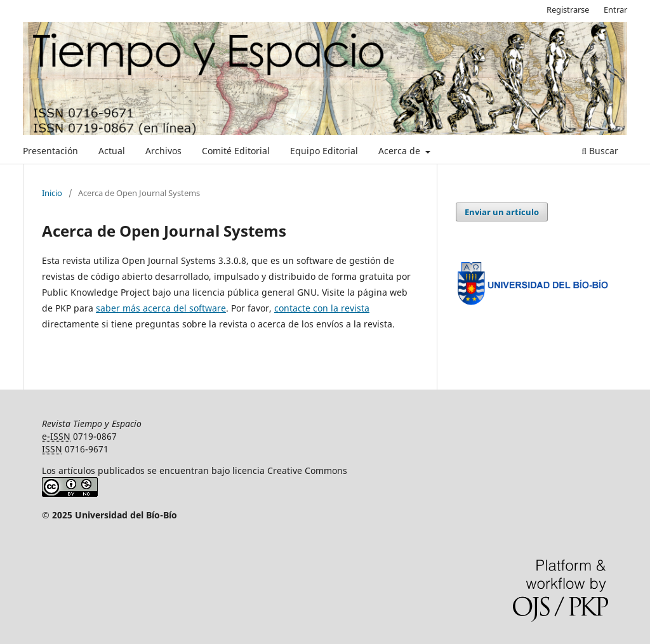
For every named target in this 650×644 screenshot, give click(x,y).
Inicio (52, 193)
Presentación (50, 151)
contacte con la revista (322, 308)
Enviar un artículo (502, 212)
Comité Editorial (236, 151)
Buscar (600, 151)
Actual (112, 151)
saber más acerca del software (161, 308)
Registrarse (568, 10)
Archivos (163, 151)
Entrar (615, 10)
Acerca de (401, 151)
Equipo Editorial (324, 151)
